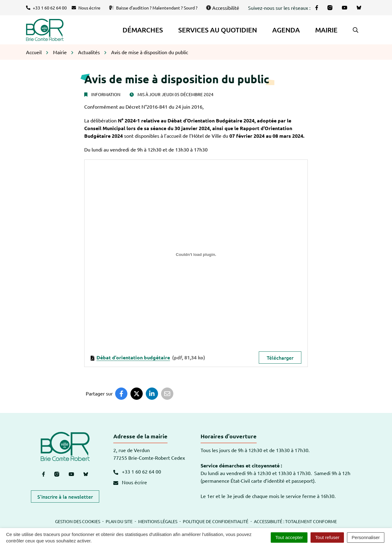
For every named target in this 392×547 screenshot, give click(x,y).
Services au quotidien (218, 30)
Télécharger (280, 358)
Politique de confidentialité (216, 521)
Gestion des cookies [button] (78, 521)
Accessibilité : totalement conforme (295, 521)
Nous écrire (130, 482)
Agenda (286, 30)
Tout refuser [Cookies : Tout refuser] (327, 537)
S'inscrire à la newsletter (65, 496)
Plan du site (119, 521)
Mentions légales (158, 521)
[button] (356, 30)
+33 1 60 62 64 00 (137, 471)
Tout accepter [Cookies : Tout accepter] (289, 537)
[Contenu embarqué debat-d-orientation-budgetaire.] (196, 255)
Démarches (143, 30)
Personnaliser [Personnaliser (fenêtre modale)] (366, 537)
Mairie (326, 30)
